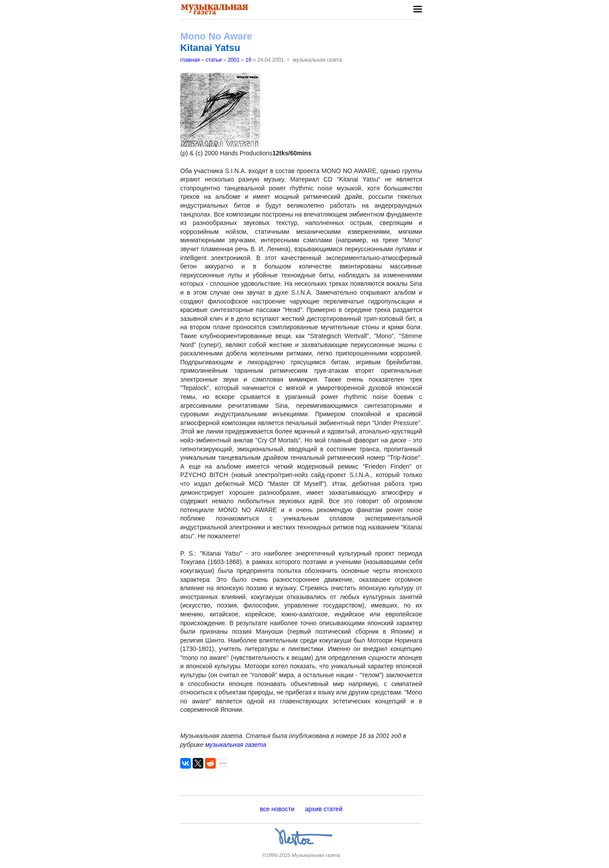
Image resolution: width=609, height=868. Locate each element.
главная (190, 60)
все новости (277, 809)
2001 (234, 60)
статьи (214, 60)
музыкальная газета (235, 745)
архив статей (324, 809)
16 (248, 60)
